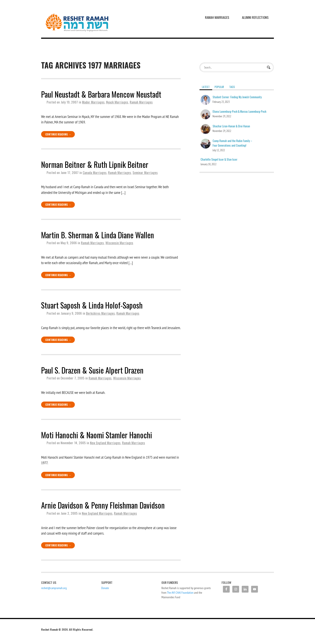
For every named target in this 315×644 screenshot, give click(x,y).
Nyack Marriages (117, 102)
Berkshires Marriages (100, 313)
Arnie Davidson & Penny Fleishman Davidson (103, 505)
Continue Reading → (58, 134)
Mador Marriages (93, 102)
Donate (105, 588)
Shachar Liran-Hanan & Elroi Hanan (231, 126)
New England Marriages (105, 443)
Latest (206, 87)
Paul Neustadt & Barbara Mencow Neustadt (101, 94)
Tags (232, 87)
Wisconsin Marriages (119, 243)
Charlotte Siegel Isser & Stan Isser (219, 159)
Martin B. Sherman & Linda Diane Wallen (98, 235)
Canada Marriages (95, 172)
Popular (219, 87)
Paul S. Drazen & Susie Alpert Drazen (92, 370)
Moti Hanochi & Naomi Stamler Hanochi (97, 435)
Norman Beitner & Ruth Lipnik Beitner (95, 164)
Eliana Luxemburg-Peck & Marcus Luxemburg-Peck (239, 111)
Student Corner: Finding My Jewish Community (237, 97)
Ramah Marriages (217, 17)
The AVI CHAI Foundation (180, 593)
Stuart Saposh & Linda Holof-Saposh (92, 305)
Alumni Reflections (255, 17)
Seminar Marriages (145, 172)
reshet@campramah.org (54, 588)
